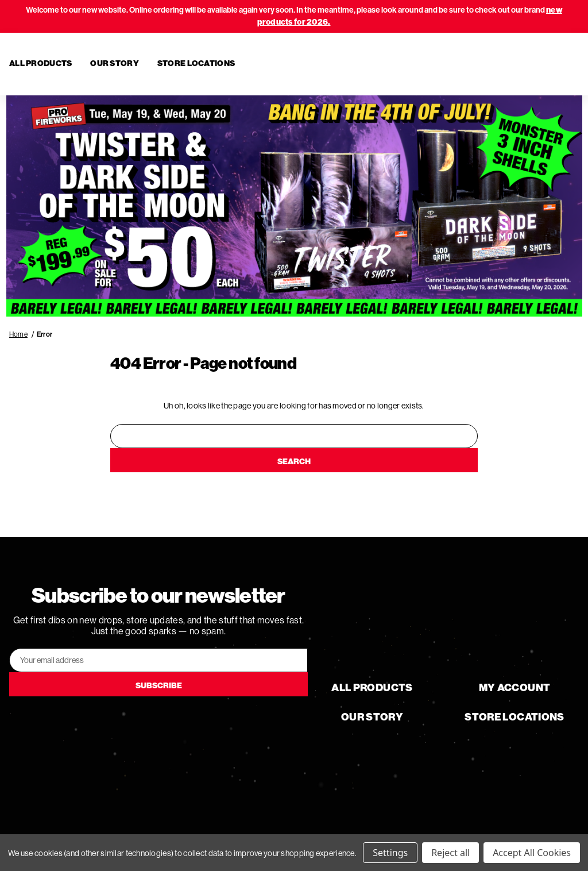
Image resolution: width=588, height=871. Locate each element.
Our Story (115, 63)
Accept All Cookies (532, 853)
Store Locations (196, 63)
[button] (294, 206)
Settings (390, 853)
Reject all (450, 853)
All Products (40, 63)
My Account (515, 688)
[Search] (512, 64)
